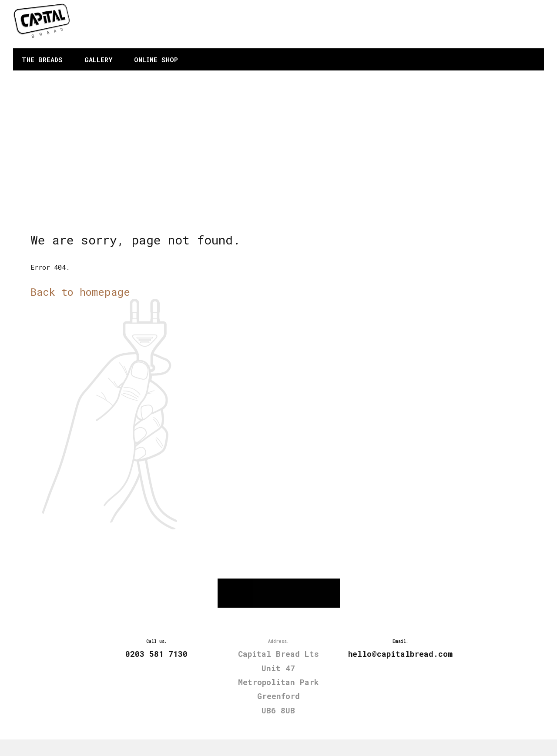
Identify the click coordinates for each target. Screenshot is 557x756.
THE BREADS (42, 60)
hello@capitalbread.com (487, 30)
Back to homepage (80, 292)
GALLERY (98, 60)
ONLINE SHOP (156, 60)
